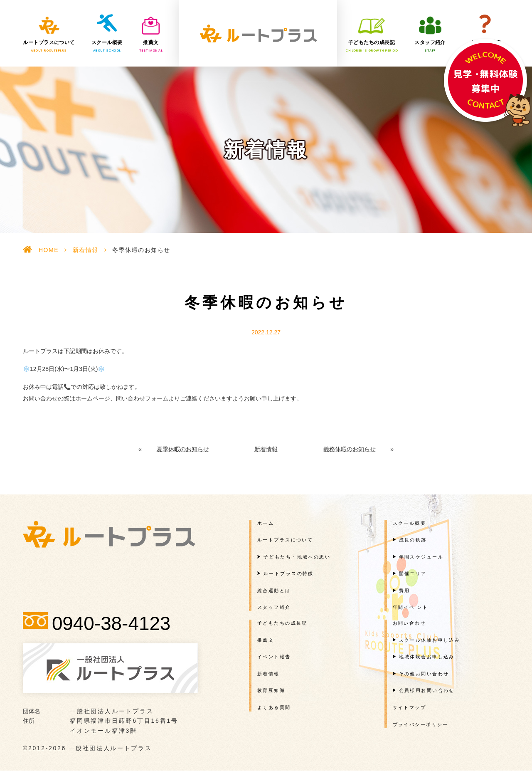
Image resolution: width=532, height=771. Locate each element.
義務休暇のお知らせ (350, 449)
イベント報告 (274, 657)
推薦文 (151, 46)
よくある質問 (485, 46)
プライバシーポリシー (421, 724)
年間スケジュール (421, 557)
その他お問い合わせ (424, 674)
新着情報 (86, 250)
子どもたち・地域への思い (297, 557)
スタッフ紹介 (430, 46)
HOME (49, 250)
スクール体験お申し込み (430, 640)
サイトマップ (410, 707)
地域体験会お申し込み (427, 657)
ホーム (266, 523)
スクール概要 (107, 46)
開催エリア (413, 573)
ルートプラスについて (49, 46)
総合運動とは (274, 591)
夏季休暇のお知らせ (183, 449)
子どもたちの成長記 (372, 46)
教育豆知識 (271, 690)
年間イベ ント (411, 607)
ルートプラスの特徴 (289, 573)
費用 (405, 591)
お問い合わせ (410, 623)
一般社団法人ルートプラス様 (258, 33)
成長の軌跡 (413, 540)
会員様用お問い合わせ (427, 690)
